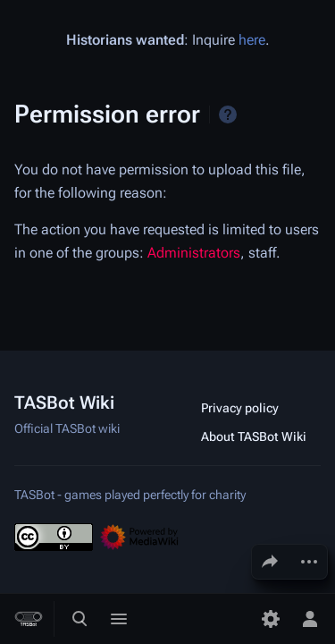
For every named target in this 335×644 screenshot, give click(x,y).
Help (228, 114)
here (252, 40)
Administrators (194, 253)
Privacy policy (240, 408)
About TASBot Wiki (254, 436)
